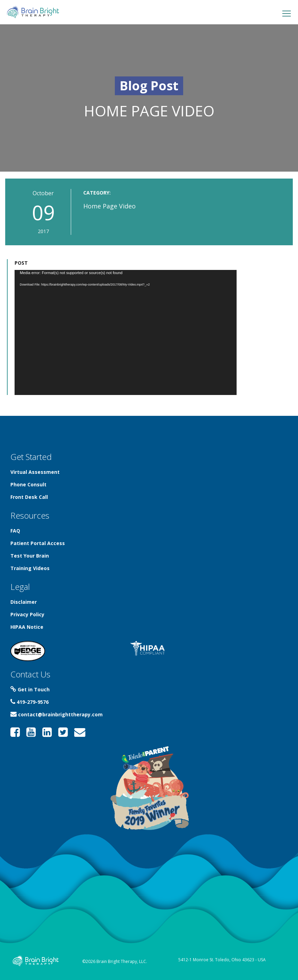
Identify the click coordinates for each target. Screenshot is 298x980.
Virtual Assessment (35, 472)
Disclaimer (24, 602)
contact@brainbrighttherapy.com (57, 714)
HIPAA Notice (27, 627)
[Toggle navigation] (287, 14)
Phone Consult (28, 484)
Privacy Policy (27, 614)
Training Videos (30, 568)
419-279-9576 (29, 702)
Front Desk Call (29, 497)
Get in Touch (30, 689)
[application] (126, 332)
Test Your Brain (30, 556)
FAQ (15, 531)
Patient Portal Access (38, 543)
